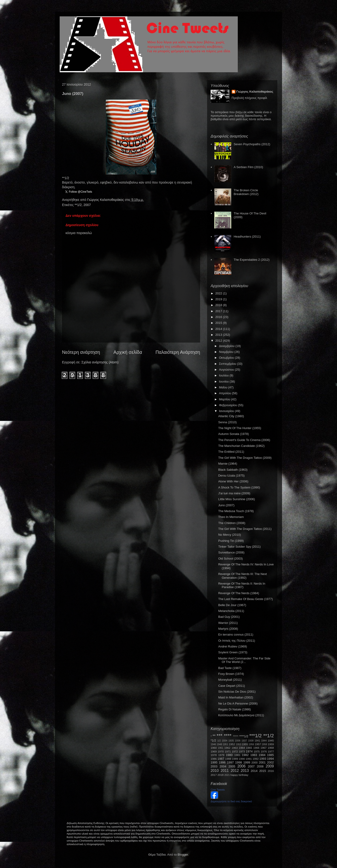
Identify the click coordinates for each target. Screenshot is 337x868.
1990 (242, 759)
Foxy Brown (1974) (231, 674)
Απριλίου (225, 393)
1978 (214, 755)
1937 (244, 741)
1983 (254, 755)
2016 (219, 317)
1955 (245, 744)
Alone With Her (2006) (233, 481)
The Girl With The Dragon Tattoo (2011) (245, 529)
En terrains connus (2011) (236, 635)
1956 (251, 744)
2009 (270, 766)
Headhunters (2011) (247, 237)
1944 (264, 741)
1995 (214, 762)
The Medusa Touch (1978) (236, 511)
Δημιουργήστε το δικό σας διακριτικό (231, 801)
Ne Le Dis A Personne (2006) (238, 703)
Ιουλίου (224, 375)
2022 (219, 293)
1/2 (219, 741)
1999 (247, 762)
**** (228, 736)
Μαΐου (224, 387)
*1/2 (213, 740)
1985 (270, 755)
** (214, 736)
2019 (219, 299)
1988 (228, 759)
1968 (271, 748)
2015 (219, 323)
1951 (225, 744)
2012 (219, 341)
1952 (232, 744)
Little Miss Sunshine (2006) (236, 499)
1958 (264, 744)
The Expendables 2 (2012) (251, 260)
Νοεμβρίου (227, 352)
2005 (232, 766)
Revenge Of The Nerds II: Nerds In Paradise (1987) (242, 585)
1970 (221, 751)
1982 (245, 755)
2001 (262, 762)
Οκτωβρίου (227, 358)
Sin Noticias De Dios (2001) (237, 692)
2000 (255, 762)
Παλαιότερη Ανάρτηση (178, 352)
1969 (214, 751)
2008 (260, 766)
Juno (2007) (226, 505)
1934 (225, 741)
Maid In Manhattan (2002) (236, 697)
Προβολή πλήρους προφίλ (249, 98)
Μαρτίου (225, 399)
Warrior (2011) (228, 623)
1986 (214, 759)
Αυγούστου (227, 370)
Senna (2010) (227, 422)
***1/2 (255, 736)
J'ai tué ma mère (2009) (234, 493)
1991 (249, 759)
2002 (270, 762)
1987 (221, 759)
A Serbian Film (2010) (248, 167)
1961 (221, 748)
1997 (230, 762)
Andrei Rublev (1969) (233, 646)
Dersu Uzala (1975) (231, 476)
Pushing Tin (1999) (231, 541)
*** (220, 736)
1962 (227, 748)
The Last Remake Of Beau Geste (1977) (245, 599)
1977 (271, 751)
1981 (237, 755)
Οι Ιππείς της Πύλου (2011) (236, 641)
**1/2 (78, 205)
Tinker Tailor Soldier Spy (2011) (239, 547)
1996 (222, 762)
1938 (251, 741)
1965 (249, 748)
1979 (221, 755)
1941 (257, 741)
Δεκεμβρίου (227, 346)
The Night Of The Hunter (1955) (240, 428)
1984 (262, 755)
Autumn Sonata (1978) (233, 434)
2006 (241, 766)
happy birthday (240, 775)
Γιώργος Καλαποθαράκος (106, 200)
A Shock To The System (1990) (239, 487)
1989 (235, 759)
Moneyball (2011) (230, 680)
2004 (223, 766)
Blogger (183, 855)
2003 (214, 766)
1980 (229, 755)
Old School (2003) (230, 559)
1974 (249, 751)
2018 (219, 305)
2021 (227, 775)
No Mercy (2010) (229, 535)
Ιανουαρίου (227, 411)
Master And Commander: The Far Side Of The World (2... (244, 660)
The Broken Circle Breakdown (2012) (246, 192)
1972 (235, 751)
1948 (219, 744)
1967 (264, 748)
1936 (238, 741)
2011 (225, 771)
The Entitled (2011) (231, 452)
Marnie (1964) (228, 464)
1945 (271, 740)
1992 (256, 759)
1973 (242, 751)
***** (236, 736)
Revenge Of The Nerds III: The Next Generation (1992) (242, 576)
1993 (263, 759)
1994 (270, 759)
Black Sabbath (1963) (233, 470)
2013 (219, 335)
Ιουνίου (224, 382)
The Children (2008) (232, 523)
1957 (258, 744)
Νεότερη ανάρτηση (81, 352)
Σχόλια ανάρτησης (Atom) (100, 362)
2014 (219, 329)
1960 (214, 748)
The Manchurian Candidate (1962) (241, 446)
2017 (219, 311)
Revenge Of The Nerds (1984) (239, 593)
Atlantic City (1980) (231, 416)
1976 (264, 751)
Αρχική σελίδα (128, 352)
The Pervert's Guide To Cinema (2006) (244, 440)
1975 (257, 751)
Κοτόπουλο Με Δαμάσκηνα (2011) (241, 715)
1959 (271, 744)
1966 (256, 748)
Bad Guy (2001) (229, 617)
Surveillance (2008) (231, 552)
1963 (234, 748)
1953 (238, 744)
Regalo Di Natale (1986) (234, 709)
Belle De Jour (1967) (232, 605)
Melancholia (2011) (231, 611)
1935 (231, 741)
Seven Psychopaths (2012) (252, 144)
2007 (87, 205)
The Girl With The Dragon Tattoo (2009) (245, 458)
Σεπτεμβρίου (228, 364)
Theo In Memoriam (231, 517)
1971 (228, 751)
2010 (215, 771)
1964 (242, 748)
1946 (213, 744)
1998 (239, 762)
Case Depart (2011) (231, 686)
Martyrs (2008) (228, 629)
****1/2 (244, 736)
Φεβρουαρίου (229, 405)
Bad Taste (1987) (230, 668)
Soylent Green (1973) (233, 652)
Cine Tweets (218, 790)
